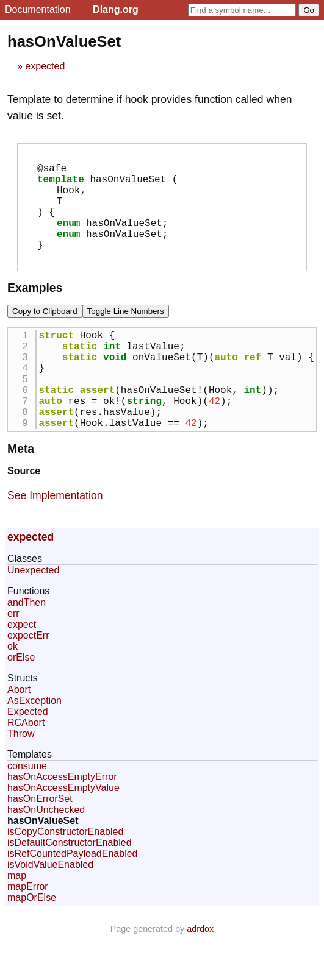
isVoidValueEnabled (50, 906)
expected (45, 66)
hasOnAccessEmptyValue (63, 829)
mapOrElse (32, 939)
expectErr (28, 677)
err (13, 655)
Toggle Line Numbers (126, 331)
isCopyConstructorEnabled (65, 873)
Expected (28, 753)
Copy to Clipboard (45, 331)
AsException (34, 742)
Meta (21, 490)
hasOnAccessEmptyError (62, 818)
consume (27, 807)
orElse (21, 699)
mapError (28, 928)
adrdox (200, 970)
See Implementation (55, 537)
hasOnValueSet (43, 862)
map (17, 917)
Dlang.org (116, 9)
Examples (35, 307)
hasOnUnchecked (46, 851)
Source (24, 512)
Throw (21, 775)
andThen (27, 644)
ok (13, 688)
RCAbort (26, 764)
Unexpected (33, 612)
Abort (19, 731)
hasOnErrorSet (40, 840)
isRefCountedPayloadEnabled (72, 895)
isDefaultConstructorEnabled (70, 884)
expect (22, 666)
